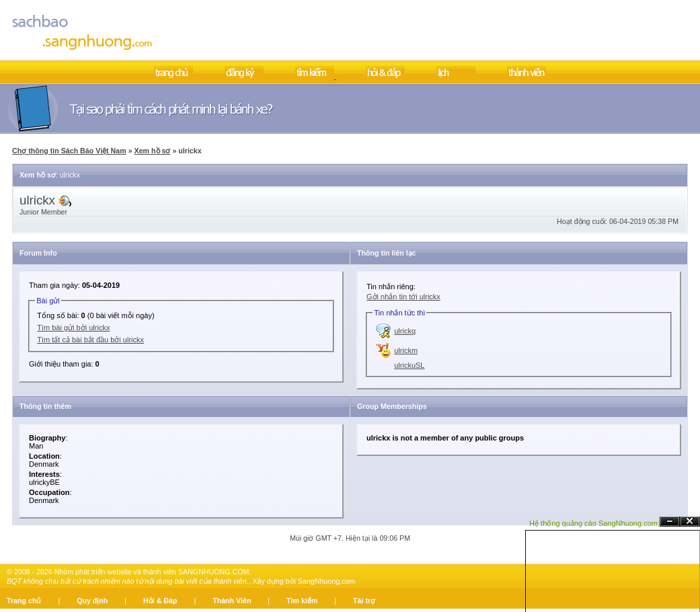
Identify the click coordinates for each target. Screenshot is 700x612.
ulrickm (406, 350)
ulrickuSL (409, 365)
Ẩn (670, 522)
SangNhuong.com (326, 581)
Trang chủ (24, 601)
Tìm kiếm (302, 601)
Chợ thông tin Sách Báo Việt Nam (69, 151)
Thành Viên (232, 601)
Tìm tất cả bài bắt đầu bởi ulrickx (90, 340)
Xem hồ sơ (153, 151)
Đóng (690, 522)
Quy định (92, 601)
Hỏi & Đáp (160, 601)
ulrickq (405, 331)
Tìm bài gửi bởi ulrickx (73, 328)
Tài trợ (364, 601)
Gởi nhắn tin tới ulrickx (403, 297)
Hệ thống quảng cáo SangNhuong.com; (594, 523)
